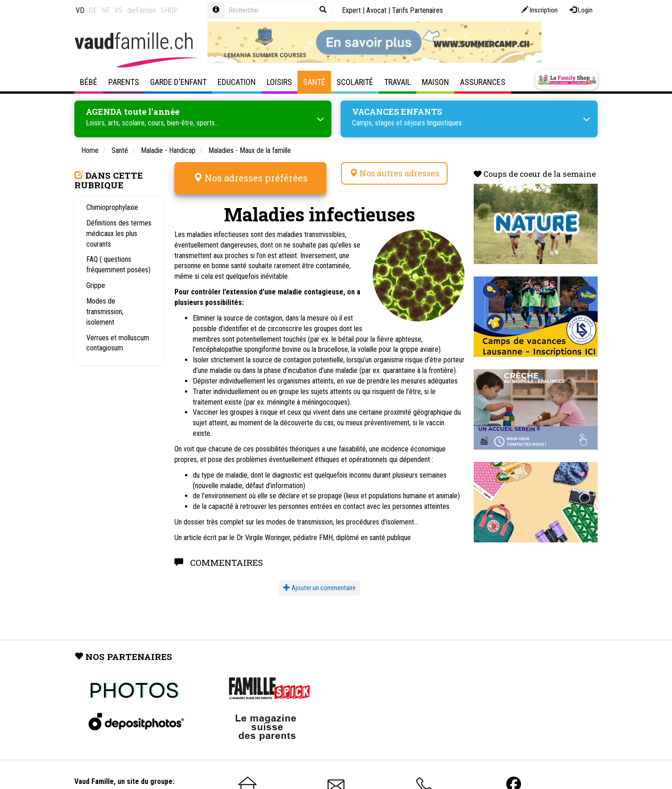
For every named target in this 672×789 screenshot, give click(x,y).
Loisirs (279, 82)
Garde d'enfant (178, 82)
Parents (124, 82)
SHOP (169, 10)
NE (106, 10)
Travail (398, 82)
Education (237, 82)
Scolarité (355, 82)
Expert (351, 10)
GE (93, 10)
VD (80, 10)
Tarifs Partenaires (417, 10)
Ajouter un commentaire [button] (319, 588)
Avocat (376, 10)
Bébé (89, 82)
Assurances (483, 82)
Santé (314, 82)
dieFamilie (142, 10)
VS (118, 10)
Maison (435, 82)
